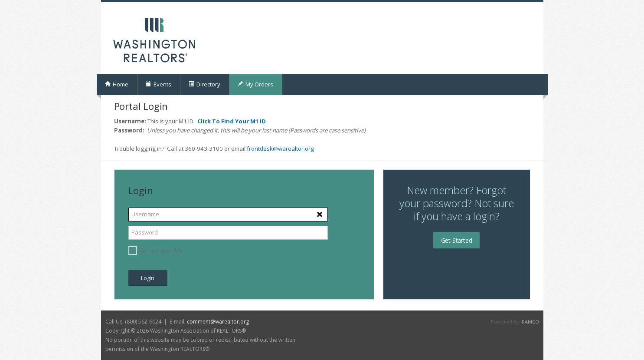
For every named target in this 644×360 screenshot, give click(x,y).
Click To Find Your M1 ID (232, 121)
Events (158, 84)
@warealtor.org (293, 149)
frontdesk (260, 149)
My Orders (255, 84)
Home (116, 84)
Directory (204, 84)
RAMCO (530, 322)
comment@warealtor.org (218, 322)
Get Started (457, 240)
